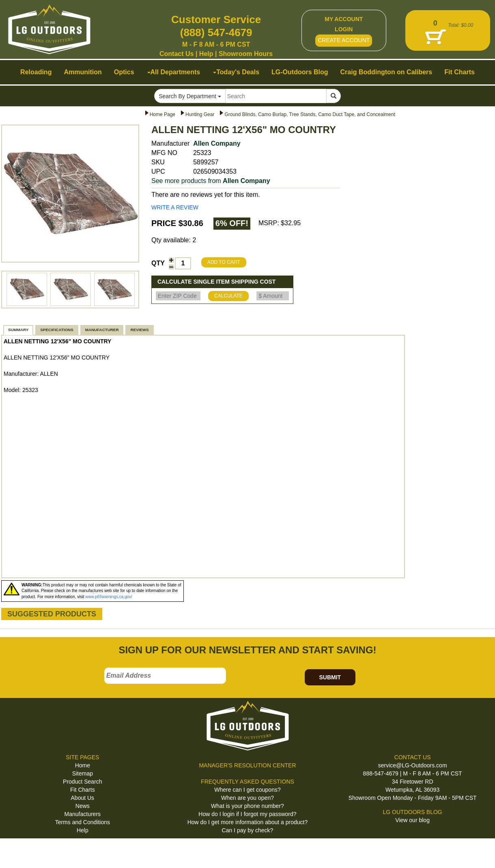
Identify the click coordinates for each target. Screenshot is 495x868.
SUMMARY (18, 330)
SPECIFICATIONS (57, 330)
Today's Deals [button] (236, 72)
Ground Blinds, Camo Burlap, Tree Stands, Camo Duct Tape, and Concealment (310, 114)
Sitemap (83, 773)
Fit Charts (83, 790)
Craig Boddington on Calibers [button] (386, 72)
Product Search (83, 782)
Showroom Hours (246, 54)
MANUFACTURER (102, 330)
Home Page (162, 114)
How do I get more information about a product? (248, 822)
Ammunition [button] (83, 72)
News (83, 806)
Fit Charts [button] (459, 72)
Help (206, 54)
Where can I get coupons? (247, 790)
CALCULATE (228, 296)
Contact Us (176, 54)
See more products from (211, 181)
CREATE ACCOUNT (344, 40)
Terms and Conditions (83, 822)
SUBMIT (330, 677)
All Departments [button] (174, 72)
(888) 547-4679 (216, 32)
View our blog (412, 820)
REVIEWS (139, 330)
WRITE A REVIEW (175, 207)
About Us (83, 798)
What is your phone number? (247, 806)
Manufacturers (83, 814)
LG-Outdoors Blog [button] (300, 72)
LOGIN (344, 29)
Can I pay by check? (248, 830)
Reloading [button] (36, 72)
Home (83, 765)
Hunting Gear (200, 114)
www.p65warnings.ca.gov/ (109, 597)
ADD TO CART (224, 262)
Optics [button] (124, 72)
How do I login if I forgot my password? (247, 814)
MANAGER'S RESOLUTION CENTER (247, 765)
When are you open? (247, 798)
